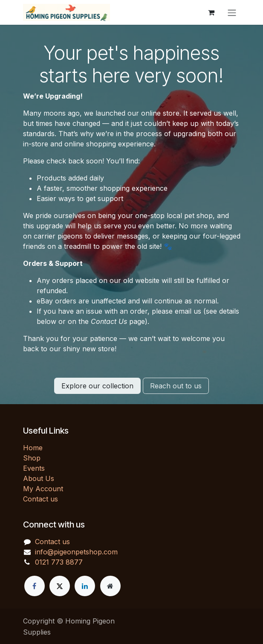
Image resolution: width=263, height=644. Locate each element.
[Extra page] (110, 586)
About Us (39, 478)
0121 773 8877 (59, 562)
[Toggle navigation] (232, 12)
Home (33, 448)
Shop (32, 458)
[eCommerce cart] (211, 12)
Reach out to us (176, 386)
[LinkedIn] (85, 586)
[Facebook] (35, 586)
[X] (60, 586)
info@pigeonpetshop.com (76, 552)
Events (34, 468)
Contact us (40, 499)
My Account (43, 489)
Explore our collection (97, 386)
